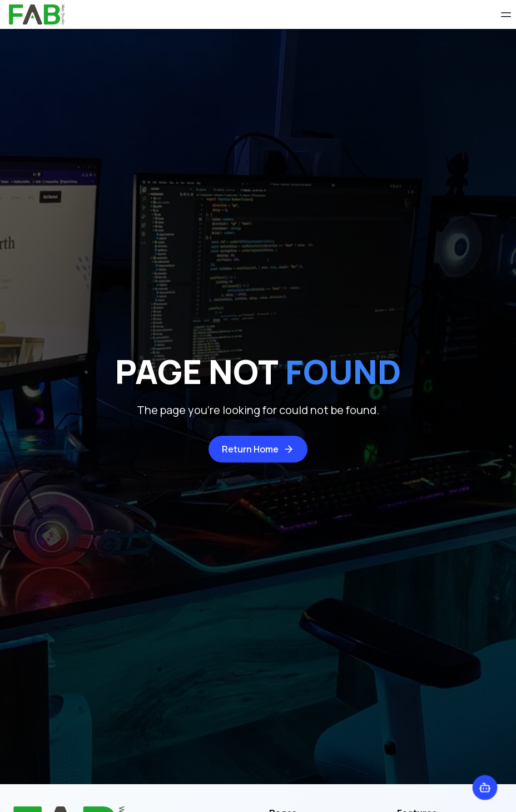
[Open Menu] (506, 14)
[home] (37, 14)
